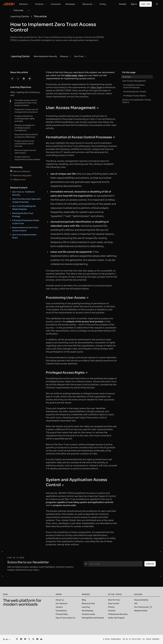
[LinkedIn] (24, 79)
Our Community (143, 607)
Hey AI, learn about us (65, 618)
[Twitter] (18, 79)
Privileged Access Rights (134, 96)
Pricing (111, 607)
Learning (86, 607)
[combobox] (6, 639)
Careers (59, 607)
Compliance (61, 611)
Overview (127, 77)
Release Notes (141, 611)
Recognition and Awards (93, 618)
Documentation (141, 600)
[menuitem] (45, 56)
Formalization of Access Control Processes (134, 86)
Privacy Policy (62, 614)
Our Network (62, 603)
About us (60, 600)
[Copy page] (18, 10)
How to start (114, 603)
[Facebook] (30, 79)
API (136, 603)
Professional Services (118, 614)
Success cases (89, 614)
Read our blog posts (21, 175)
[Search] (157, 4)
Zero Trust (96, 87)
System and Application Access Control (137, 101)
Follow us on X (18, 180)
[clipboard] (12, 79)
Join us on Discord (20, 171)
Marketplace (88, 611)
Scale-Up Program (116, 618)
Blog (84, 600)
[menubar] (60, 56)
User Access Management (134, 81)
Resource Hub (88, 603)
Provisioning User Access (135, 92)
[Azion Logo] (9, 4)
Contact (112, 611)
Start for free (114, 600)
